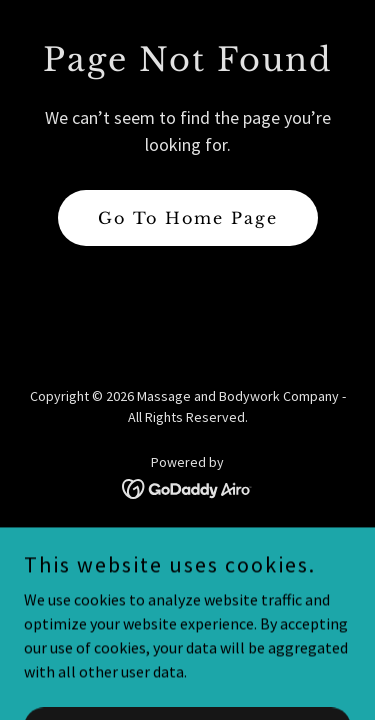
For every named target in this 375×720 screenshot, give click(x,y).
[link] (187, 487)
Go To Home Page (188, 218)
